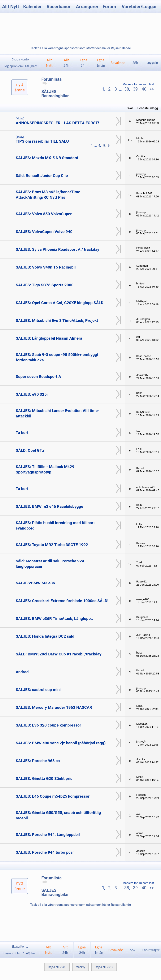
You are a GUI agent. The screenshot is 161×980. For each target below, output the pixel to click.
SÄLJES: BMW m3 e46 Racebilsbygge (49, 506)
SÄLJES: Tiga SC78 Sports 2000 (45, 285)
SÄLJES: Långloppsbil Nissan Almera (49, 338)
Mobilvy (80, 967)
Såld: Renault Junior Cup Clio (42, 176)
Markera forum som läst (138, 84)
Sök (135, 63)
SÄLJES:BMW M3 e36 (35, 583)
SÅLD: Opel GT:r (30, 450)
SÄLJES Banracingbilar (55, 94)
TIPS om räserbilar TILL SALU (42, 141)
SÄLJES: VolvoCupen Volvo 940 (44, 232)
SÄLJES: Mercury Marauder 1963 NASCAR (54, 707)
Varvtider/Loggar (139, 7)
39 (135, 89)
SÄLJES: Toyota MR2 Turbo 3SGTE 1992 (52, 545)
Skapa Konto (20, 59)
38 (127, 89)
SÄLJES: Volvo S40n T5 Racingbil (46, 267)
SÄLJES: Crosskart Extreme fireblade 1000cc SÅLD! (62, 601)
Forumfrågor (151, 950)
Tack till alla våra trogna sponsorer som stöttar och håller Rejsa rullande (80, 48)
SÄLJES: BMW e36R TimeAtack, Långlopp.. (54, 619)
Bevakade (118, 63)
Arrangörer (87, 7)
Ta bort (22, 433)
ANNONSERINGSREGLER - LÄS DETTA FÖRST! (57, 123)
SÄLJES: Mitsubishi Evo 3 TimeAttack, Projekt (57, 320)
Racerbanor (58, 7)
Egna (84, 63)
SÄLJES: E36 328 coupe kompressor (48, 725)
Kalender (32, 7)
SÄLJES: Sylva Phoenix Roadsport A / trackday (58, 249)
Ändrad (22, 672)
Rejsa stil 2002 (57, 967)
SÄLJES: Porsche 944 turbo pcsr (45, 852)
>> (151, 89)
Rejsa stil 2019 (104, 967)
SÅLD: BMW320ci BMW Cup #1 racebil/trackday (59, 654)
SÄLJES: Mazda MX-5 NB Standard (47, 158)
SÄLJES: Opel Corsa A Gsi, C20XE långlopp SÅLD (60, 303)
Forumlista (51, 81)
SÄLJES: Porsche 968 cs (38, 761)
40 (144, 89)
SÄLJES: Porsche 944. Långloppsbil (48, 835)
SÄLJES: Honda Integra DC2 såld (45, 636)
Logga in (152, 63)
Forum (109, 7)
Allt (66, 63)
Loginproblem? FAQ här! (20, 66)
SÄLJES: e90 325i (32, 394)
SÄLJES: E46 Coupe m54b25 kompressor (53, 796)
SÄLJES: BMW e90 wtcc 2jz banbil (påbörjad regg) (61, 743)
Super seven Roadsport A (38, 377)
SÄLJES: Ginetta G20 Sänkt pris (44, 778)
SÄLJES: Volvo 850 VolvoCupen (44, 214)
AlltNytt (49, 63)
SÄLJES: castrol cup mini (38, 690)
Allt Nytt (11, 7)
